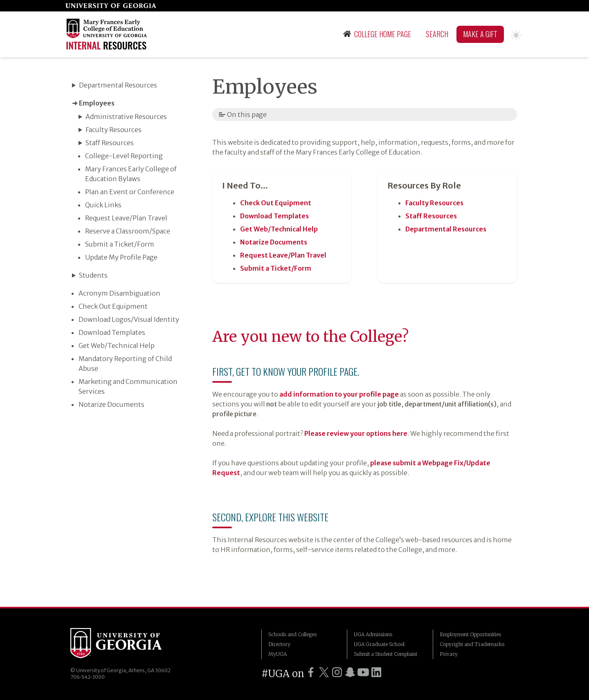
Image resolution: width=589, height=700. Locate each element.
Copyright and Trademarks (472, 644)
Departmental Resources (118, 85)
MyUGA (278, 654)
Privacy (449, 654)
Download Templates (112, 332)
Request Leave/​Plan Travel (126, 218)
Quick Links (103, 205)
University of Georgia (116, 644)
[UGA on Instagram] (337, 672)
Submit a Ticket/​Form (120, 244)
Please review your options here (356, 433)
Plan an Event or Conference (130, 192)
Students (93, 275)
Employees (97, 103)
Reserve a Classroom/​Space (128, 231)
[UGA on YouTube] (363, 672)
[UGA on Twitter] (324, 672)
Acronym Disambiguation (119, 293)
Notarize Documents (111, 404)
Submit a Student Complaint (386, 654)
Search (437, 34)
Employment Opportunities (470, 634)
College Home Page (377, 34)
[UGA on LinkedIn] (376, 672)
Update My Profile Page (121, 257)
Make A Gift (480, 34)
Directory (279, 644)
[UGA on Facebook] (311, 672)
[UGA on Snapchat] (350, 672)
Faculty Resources (114, 130)
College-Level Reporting (124, 156)
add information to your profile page (339, 394)
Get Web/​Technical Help (117, 346)
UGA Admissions (373, 634)
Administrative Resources (126, 117)
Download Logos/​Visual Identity (129, 319)
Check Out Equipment (113, 306)
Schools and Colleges (292, 634)
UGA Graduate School (379, 644)
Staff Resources (110, 143)
